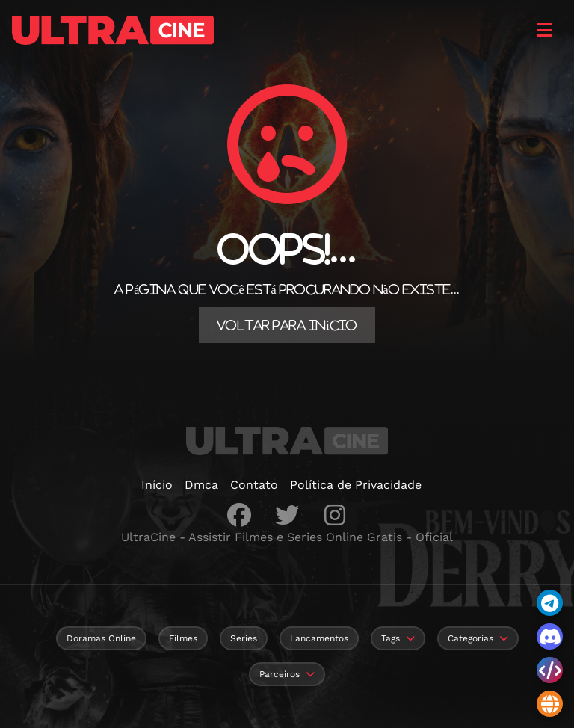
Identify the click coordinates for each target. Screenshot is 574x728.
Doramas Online (101, 638)
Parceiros (280, 674)
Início (157, 485)
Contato (254, 485)
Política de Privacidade (356, 485)
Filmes (183, 638)
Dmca (201, 485)
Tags (391, 638)
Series (244, 638)
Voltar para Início (287, 325)
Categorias (470, 638)
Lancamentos (319, 638)
